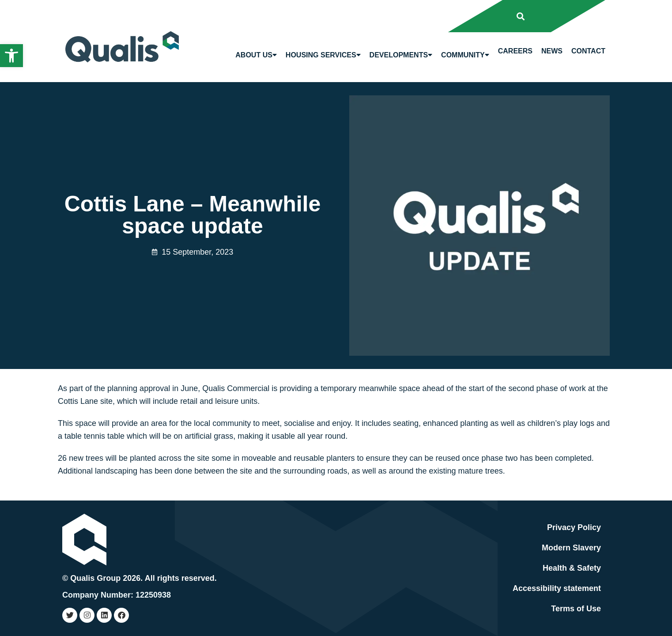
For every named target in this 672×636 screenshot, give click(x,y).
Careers (515, 51)
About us (256, 55)
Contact (588, 51)
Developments (401, 55)
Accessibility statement (557, 588)
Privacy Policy (574, 527)
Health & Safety (572, 568)
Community (465, 55)
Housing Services (323, 55)
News (552, 51)
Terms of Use (576, 609)
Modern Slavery (571, 548)
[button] (11, 56)
